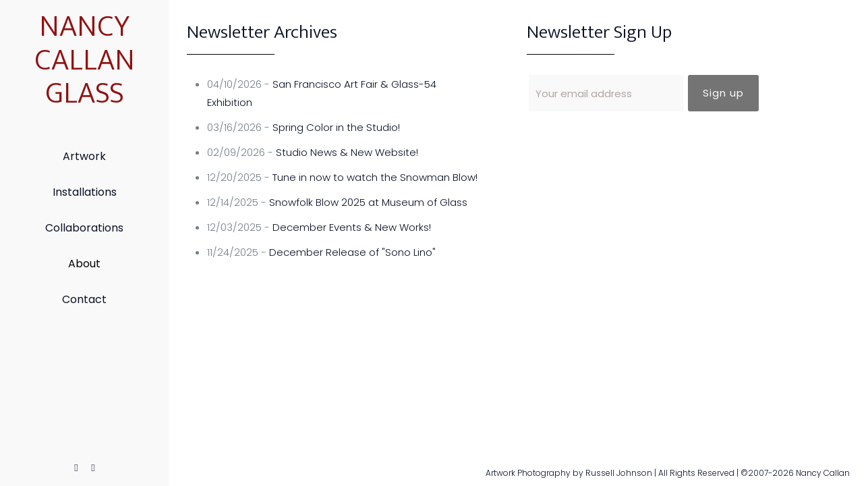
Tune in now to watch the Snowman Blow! (375, 177)
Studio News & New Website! (347, 152)
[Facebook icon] (77, 467)
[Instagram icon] (93, 467)
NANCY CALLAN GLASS (85, 60)
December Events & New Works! (352, 227)
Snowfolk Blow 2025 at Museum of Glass (368, 202)
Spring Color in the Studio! (336, 127)
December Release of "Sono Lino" (352, 252)
